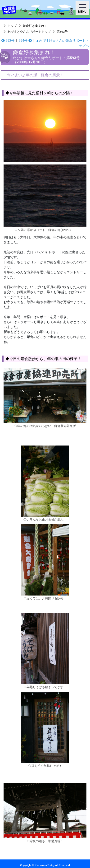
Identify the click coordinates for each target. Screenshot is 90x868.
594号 (25, 41)
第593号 (62, 32)
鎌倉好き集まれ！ (35, 26)
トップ (12, 26)
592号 (8, 41)
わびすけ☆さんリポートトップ (29, 32)
